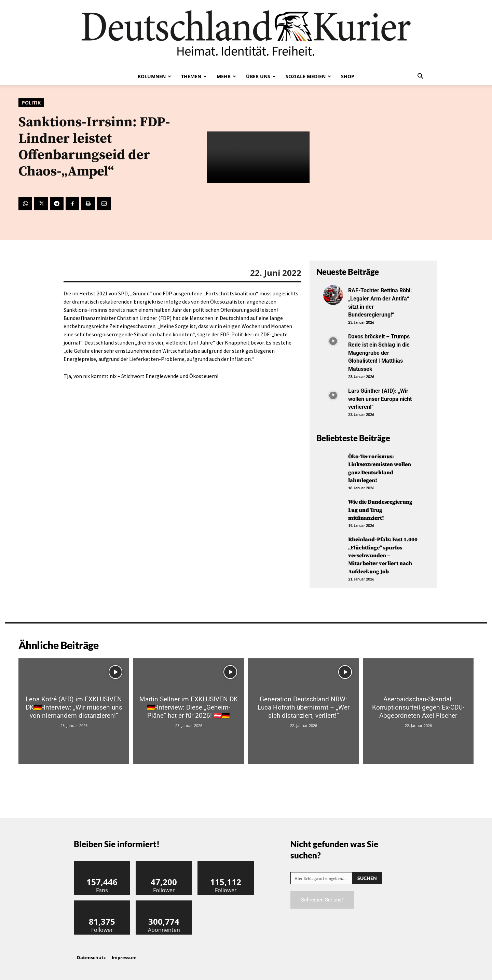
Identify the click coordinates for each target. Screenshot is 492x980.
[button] (420, 77)
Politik (31, 103)
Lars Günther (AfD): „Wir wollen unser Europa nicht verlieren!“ (381, 397)
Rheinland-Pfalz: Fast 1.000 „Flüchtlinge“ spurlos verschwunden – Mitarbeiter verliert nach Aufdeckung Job (382, 554)
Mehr (226, 76)
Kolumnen (154, 76)
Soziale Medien (308, 76)
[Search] (367, 876)
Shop (348, 76)
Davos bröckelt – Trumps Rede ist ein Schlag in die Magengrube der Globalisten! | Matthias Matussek (383, 352)
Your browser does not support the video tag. (258, 157)
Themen (194, 76)
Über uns (261, 76)
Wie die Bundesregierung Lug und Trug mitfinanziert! (382, 508)
